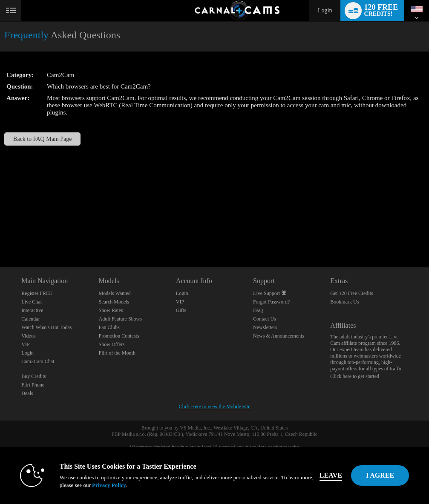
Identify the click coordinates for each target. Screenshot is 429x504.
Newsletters (265, 327)
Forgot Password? (271, 302)
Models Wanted (115, 293)
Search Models (114, 302)
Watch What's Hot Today (47, 327)
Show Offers (112, 344)
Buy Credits (34, 376)
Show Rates (111, 310)
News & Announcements (279, 336)
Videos (28, 336)
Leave (331, 475)
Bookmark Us (344, 302)
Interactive (32, 310)
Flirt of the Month (117, 353)
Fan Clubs (109, 327)
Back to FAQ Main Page (42, 139)
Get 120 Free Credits (351, 293)
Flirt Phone (33, 385)
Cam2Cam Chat (38, 361)
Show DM (0, 236)
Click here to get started (355, 376)
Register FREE (37, 293)
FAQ (258, 310)
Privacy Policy (109, 485)
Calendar (30, 319)
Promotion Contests (119, 336)
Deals (27, 393)
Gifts (181, 310)
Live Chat (32, 302)
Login (325, 10)
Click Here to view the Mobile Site (215, 407)
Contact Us (265, 319)
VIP (25, 344)
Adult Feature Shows (120, 319)
